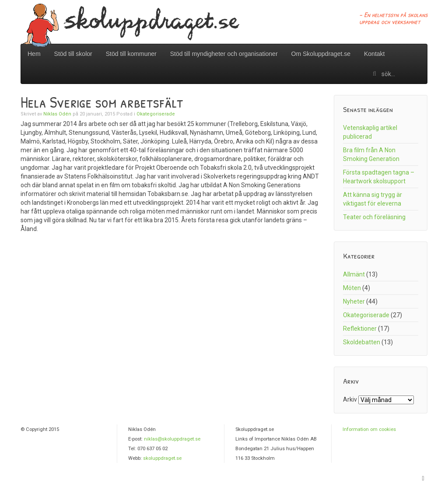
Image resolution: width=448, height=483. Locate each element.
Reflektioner (360, 329)
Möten (352, 288)
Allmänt (354, 274)
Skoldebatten (362, 342)
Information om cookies (369, 429)
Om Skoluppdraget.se (321, 54)
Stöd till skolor (73, 54)
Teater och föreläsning (374, 217)
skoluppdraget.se (162, 458)
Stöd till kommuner (131, 54)
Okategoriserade (156, 114)
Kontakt (374, 54)
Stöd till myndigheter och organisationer (224, 54)
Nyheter (354, 301)
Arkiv (350, 399)
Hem (34, 54)
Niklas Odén (57, 114)
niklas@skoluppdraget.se (172, 439)
